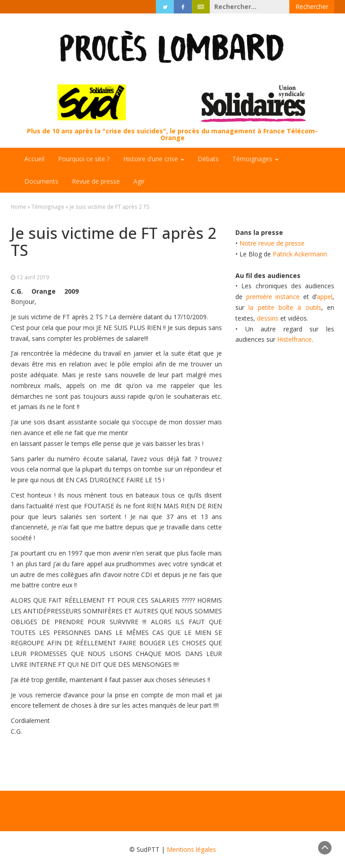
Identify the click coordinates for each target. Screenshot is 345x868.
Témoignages (255, 159)
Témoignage (48, 207)
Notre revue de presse (272, 243)
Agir (139, 181)
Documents (41, 181)
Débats (208, 159)
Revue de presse (96, 181)
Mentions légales (191, 849)
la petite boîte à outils (285, 307)
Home (18, 207)
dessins (268, 318)
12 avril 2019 (33, 277)
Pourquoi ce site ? (84, 159)
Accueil (34, 159)
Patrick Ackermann (300, 254)
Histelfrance (294, 339)
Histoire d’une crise (154, 159)
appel (325, 297)
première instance (273, 297)
